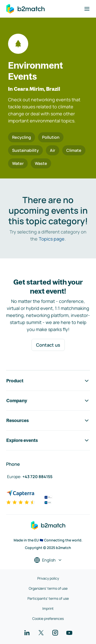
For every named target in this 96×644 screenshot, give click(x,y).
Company (48, 401)
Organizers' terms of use (48, 588)
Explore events (48, 440)
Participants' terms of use (48, 598)
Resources (48, 421)
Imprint (48, 608)
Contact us (48, 345)
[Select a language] (48, 560)
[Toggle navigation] (87, 9)
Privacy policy (48, 578)
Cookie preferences (48, 618)
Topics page (52, 239)
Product (48, 381)
